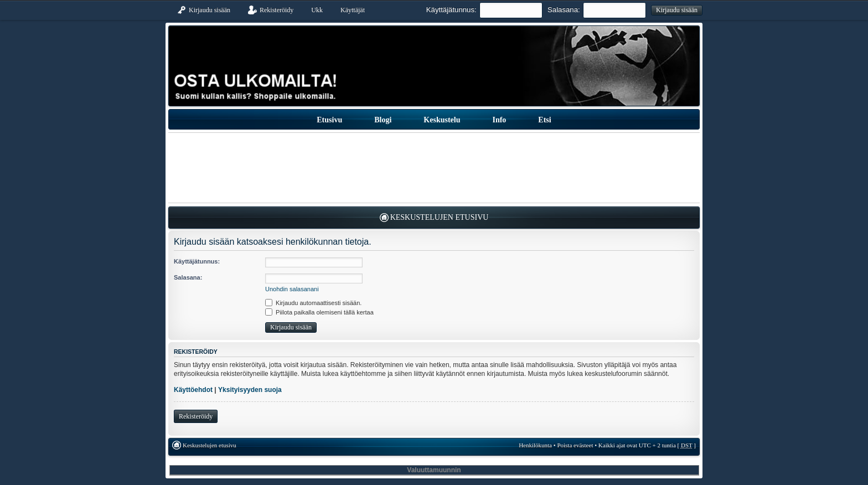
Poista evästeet (575, 445)
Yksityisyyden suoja (250, 390)
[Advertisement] (434, 168)
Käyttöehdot (193, 390)
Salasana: (564, 10)
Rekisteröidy (196, 416)
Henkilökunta (535, 445)
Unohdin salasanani (292, 289)
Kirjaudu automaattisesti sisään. (313, 303)
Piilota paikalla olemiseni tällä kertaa (319, 312)
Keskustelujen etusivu (440, 217)
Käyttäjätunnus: (451, 10)
